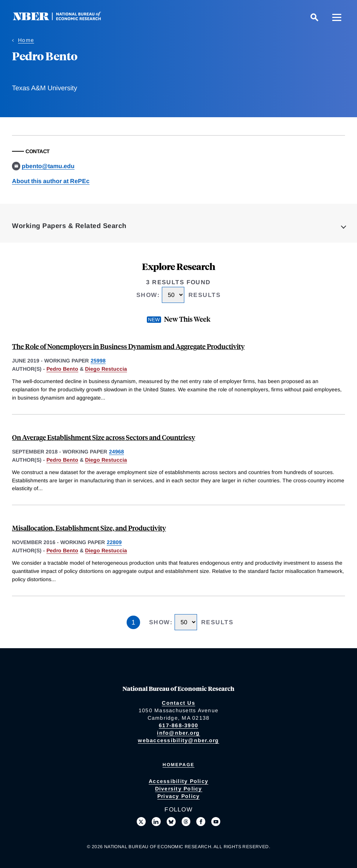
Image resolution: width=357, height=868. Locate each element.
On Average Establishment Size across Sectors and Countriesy (104, 437)
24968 (117, 452)
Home (26, 40)
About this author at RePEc (51, 181)
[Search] (314, 17)
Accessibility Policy (178, 781)
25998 (98, 361)
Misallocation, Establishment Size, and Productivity (89, 528)
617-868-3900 (178, 725)
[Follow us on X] (141, 822)
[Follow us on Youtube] (216, 822)
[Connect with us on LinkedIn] (156, 822)
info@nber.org (178, 733)
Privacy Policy (179, 796)
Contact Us (178, 703)
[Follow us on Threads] (186, 822)
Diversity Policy (179, 789)
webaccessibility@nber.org (178, 740)
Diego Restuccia (106, 369)
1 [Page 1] (133, 622)
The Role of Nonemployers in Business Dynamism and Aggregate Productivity (128, 346)
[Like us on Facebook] (201, 822)
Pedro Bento (62, 369)
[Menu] (337, 17)
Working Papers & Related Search (69, 226)
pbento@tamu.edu (48, 166)
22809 (114, 542)
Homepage (178, 765)
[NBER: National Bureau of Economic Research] (63, 19)
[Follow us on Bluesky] (171, 822)
